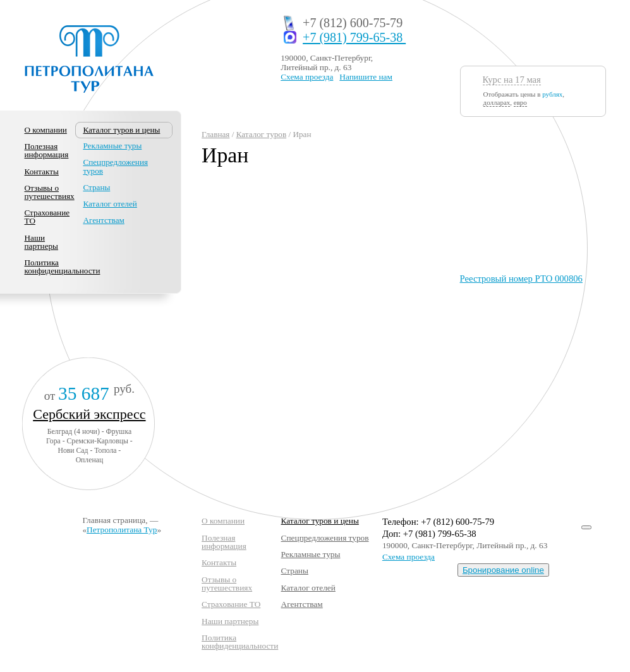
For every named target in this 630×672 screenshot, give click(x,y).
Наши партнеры (41, 242)
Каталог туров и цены (320, 521)
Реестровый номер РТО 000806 (521, 279)
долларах (497, 102)
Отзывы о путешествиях (50, 192)
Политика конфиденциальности (63, 267)
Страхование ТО (47, 217)
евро (520, 102)
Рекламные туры (112, 146)
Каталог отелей (110, 204)
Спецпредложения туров (115, 166)
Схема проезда (307, 77)
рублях (552, 94)
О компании (46, 130)
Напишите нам (366, 77)
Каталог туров (262, 134)
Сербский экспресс (89, 414)
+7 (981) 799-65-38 (354, 38)
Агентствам (103, 220)
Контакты (42, 171)
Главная (215, 134)
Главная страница (114, 520)
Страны (96, 187)
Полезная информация (47, 150)
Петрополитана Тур (122, 530)
